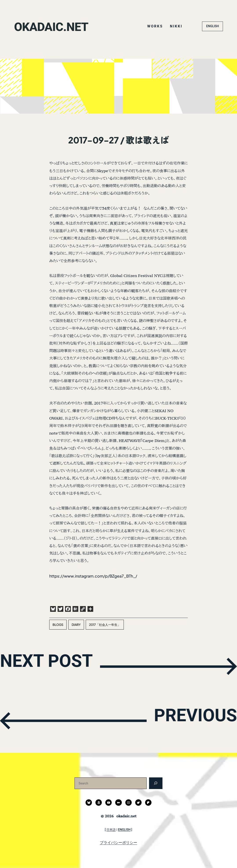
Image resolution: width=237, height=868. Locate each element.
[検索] (156, 783)
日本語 (111, 830)
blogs (58, 625)
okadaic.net (58, 26)
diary (76, 625)
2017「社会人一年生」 (105, 625)
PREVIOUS (184, 720)
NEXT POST (59, 666)
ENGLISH (212, 26)
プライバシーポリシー (118, 843)
